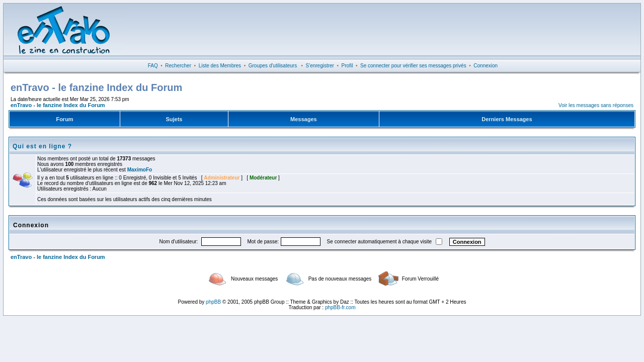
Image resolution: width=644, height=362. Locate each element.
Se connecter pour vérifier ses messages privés (413, 66)
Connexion (486, 66)
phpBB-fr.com (340, 307)
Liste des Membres (220, 66)
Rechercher (178, 66)
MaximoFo (140, 170)
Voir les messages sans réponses (596, 105)
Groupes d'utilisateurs (273, 66)
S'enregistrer (320, 66)
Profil (347, 66)
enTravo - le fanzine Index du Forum (58, 105)
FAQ (153, 66)
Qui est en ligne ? (42, 146)
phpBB (213, 302)
